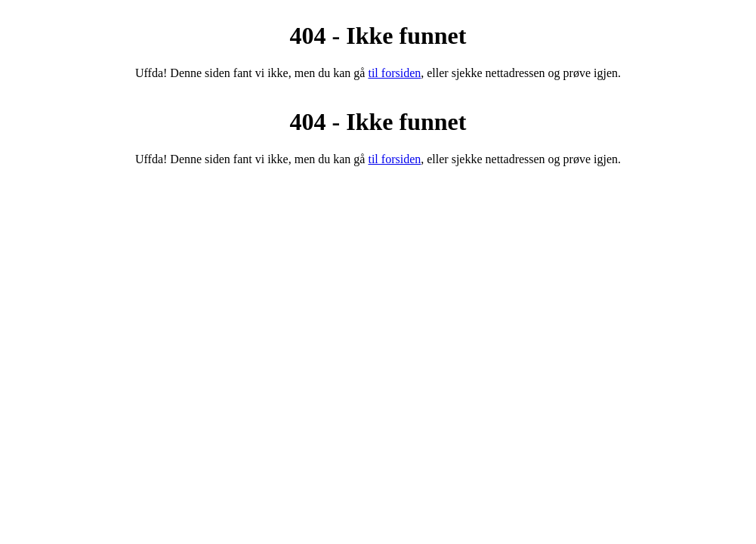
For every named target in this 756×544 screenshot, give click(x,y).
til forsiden (394, 73)
